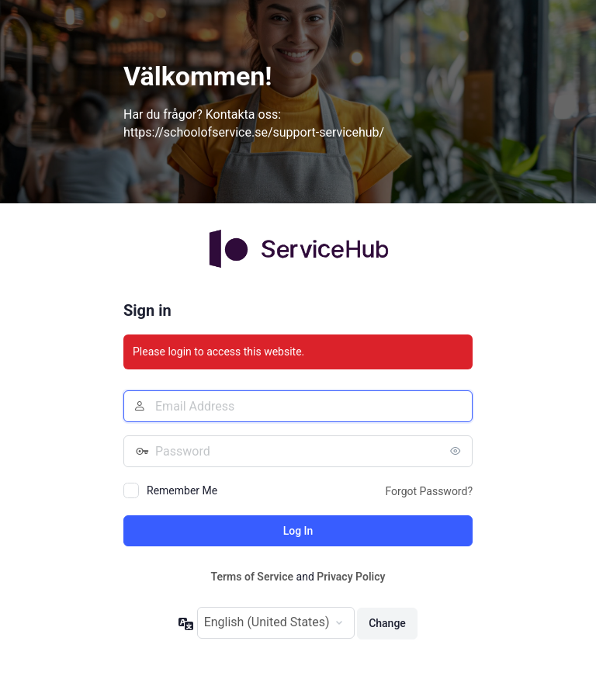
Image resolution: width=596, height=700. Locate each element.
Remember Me (182, 490)
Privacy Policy (351, 577)
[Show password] (457, 451)
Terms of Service (252, 577)
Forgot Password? (429, 491)
